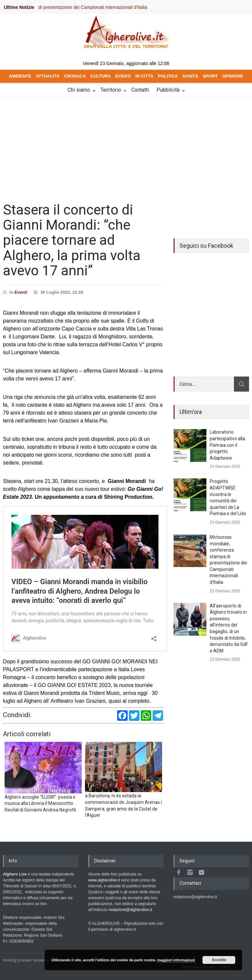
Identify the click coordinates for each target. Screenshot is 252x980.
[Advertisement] (126, 147)
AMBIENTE (20, 76)
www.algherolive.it (104, 880)
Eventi (21, 292)
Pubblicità (168, 90)
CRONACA (75, 76)
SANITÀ (190, 76)
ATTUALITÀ (48, 76)
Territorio (111, 90)
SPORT (210, 76)
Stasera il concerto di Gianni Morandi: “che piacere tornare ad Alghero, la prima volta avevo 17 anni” (72, 240)
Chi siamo (79, 90)
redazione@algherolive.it (130, 910)
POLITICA (168, 76)
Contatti (140, 90)
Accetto (219, 960)
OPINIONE (233, 76)
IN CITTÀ (144, 76)
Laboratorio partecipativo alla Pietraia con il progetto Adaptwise (227, 445)
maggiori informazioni (176, 960)
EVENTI (123, 76)
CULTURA (101, 76)
